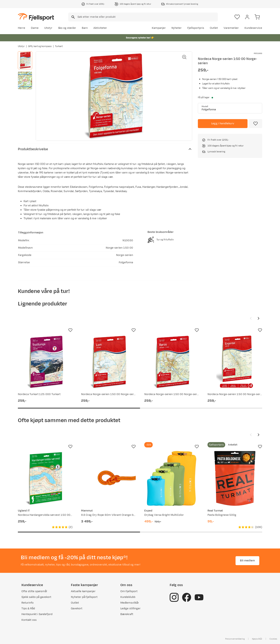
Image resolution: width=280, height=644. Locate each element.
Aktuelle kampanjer (83, 591)
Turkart (59, 46)
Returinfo (27, 603)
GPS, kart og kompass (40, 46)
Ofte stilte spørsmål (34, 591)
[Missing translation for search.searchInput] (73, 17)
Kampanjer (159, 28)
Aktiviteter (100, 28)
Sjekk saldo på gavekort (36, 597)
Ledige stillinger (130, 609)
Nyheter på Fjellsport (84, 597)
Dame (35, 28)
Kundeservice (253, 28)
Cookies (273, 639)
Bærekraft (127, 614)
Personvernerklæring (235, 639)
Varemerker (231, 28)
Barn (85, 28)
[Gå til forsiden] (36, 17)
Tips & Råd (28, 609)
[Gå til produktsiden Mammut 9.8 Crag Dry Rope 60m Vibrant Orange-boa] (108, 478)
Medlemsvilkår (130, 603)
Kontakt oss (29, 620)
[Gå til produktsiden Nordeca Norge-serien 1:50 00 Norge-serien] (108, 362)
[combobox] (143, 17)
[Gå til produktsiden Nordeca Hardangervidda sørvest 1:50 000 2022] (45, 478)
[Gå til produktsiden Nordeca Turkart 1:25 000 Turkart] (45, 362)
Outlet (214, 28)
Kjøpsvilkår (257, 639)
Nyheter (177, 28)
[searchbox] (147, 17)
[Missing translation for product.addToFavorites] (256, 124)
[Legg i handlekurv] (223, 124)
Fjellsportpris (196, 28)
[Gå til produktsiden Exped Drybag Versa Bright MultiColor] (172, 478)
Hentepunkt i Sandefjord (37, 614)
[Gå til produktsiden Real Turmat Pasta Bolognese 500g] (235, 478)
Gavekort (77, 609)
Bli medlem (247, 561)
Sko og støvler (67, 28)
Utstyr (48, 28)
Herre (22, 28)
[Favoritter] (237, 17)
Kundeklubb (128, 597)
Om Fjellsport (129, 591)
